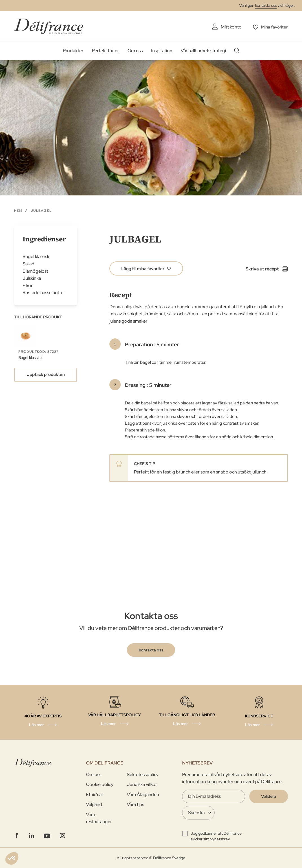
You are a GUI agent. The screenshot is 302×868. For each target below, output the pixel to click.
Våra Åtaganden (143, 794)
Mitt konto (230, 27)
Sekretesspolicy (143, 774)
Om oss (135, 51)
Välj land (94, 804)
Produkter (73, 51)
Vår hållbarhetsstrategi (203, 51)
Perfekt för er (105, 51)
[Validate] (269, 796)
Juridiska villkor (142, 784)
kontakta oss (266, 5)
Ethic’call (95, 794)
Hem (18, 210)
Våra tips (135, 804)
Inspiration (162, 51)
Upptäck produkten (46, 374)
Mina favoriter (274, 27)
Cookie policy (100, 784)
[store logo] (49, 26)
